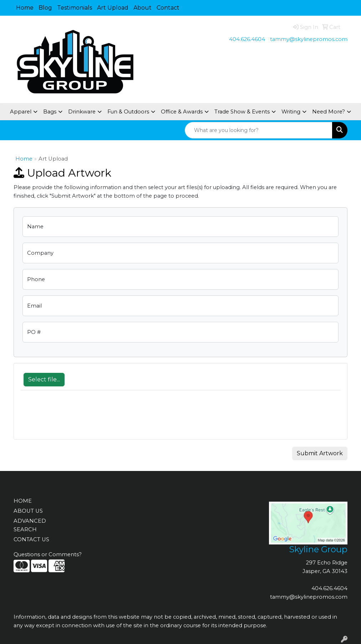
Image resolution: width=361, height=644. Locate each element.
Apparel (21, 112)
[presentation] (75, 419)
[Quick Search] (259, 130)
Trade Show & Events (242, 112)
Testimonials (75, 8)
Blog (45, 8)
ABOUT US (28, 511)
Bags (50, 112)
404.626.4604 (247, 39)
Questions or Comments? (48, 554)
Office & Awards (182, 112)
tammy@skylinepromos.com (309, 39)
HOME (23, 501)
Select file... (44, 379)
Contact (168, 8)
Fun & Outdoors (128, 112)
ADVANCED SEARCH (30, 525)
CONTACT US (31, 539)
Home (25, 8)
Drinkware (82, 112)
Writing (291, 112)
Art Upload (113, 8)
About (143, 8)
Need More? (329, 112)
